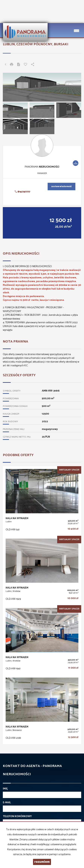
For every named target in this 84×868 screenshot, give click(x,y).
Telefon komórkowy (17, 817)
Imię (5, 789)
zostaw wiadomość (61, 187)
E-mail (7, 803)
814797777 (22, 192)
